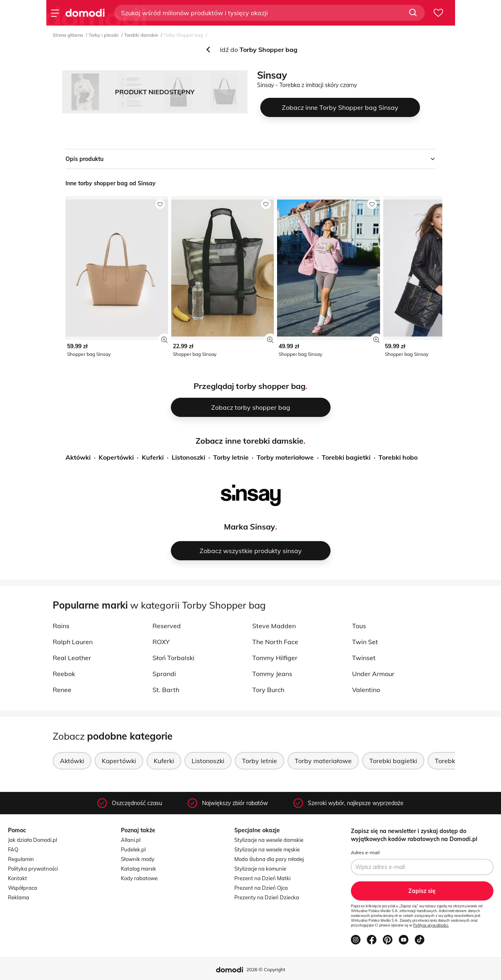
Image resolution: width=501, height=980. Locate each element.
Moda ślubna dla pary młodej (269, 859)
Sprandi (164, 674)
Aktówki (78, 457)
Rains (61, 626)
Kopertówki (116, 457)
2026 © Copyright (266, 969)
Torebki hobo (398, 457)
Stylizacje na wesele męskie (267, 849)
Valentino (366, 690)
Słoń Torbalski (173, 658)
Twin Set (365, 642)
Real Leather (72, 658)
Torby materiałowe (285, 457)
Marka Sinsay (250, 527)
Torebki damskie (141, 35)
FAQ (13, 849)
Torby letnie (231, 457)
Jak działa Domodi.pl (33, 840)
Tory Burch (268, 690)
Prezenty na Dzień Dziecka (267, 897)
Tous (359, 626)
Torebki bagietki (346, 457)
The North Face (275, 642)
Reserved (167, 626)
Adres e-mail (365, 852)
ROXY (161, 642)
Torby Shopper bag (183, 35)
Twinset (364, 658)
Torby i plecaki (104, 35)
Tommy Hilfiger (275, 658)
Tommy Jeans (272, 674)
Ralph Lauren (73, 642)
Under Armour (373, 674)
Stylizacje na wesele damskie (269, 840)
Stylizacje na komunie (260, 869)
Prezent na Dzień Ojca (261, 888)
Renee (62, 690)
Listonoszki (188, 457)
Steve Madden (274, 626)
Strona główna (68, 35)
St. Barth (166, 690)
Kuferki (153, 457)
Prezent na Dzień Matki (262, 878)
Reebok (64, 674)
